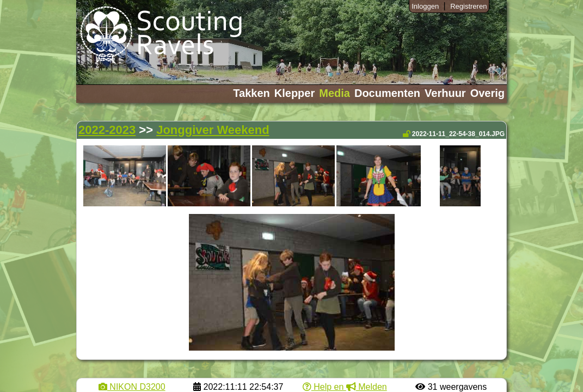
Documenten (387, 93)
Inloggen (425, 6)
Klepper (294, 93)
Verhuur (445, 93)
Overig (487, 93)
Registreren (468, 6)
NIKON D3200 (132, 387)
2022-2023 (107, 130)
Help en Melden (345, 387)
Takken (251, 93)
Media (335, 93)
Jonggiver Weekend (213, 130)
